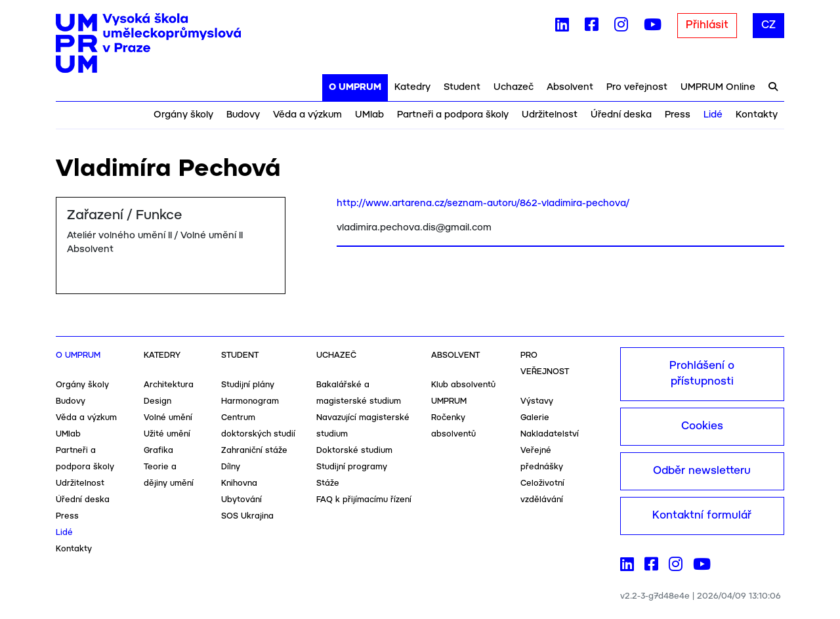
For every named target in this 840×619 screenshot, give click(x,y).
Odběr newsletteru (702, 471)
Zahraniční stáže (254, 451)
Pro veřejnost (637, 87)
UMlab (369, 115)
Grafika (158, 451)
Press (678, 115)
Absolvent (570, 87)
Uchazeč (514, 87)
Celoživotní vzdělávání (542, 492)
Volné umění (168, 418)
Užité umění (167, 434)
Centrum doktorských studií (258, 426)
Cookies (702, 426)
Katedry (412, 87)
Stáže (328, 483)
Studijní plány (248, 385)
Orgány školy (183, 115)
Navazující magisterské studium (363, 426)
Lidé (713, 115)
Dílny (231, 467)
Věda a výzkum (307, 115)
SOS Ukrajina (247, 516)
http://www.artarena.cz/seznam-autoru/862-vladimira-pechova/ (483, 203)
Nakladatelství (550, 434)
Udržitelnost (550, 115)
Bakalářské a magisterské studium (359, 393)
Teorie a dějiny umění (169, 475)
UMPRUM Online (718, 87)
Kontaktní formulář (702, 516)
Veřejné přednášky (542, 459)
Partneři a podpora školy (453, 115)
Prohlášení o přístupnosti (702, 374)
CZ (768, 25)
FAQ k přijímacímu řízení (364, 500)
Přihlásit (707, 25)
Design (157, 401)
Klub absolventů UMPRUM (463, 393)
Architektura (169, 385)
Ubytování (241, 500)
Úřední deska (621, 115)
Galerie (535, 418)
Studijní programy (352, 467)
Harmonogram (250, 401)
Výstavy (537, 401)
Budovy (243, 115)
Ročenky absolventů (453, 426)
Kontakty (757, 115)
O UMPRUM (355, 87)
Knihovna (239, 483)
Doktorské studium (354, 451)
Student (462, 87)
